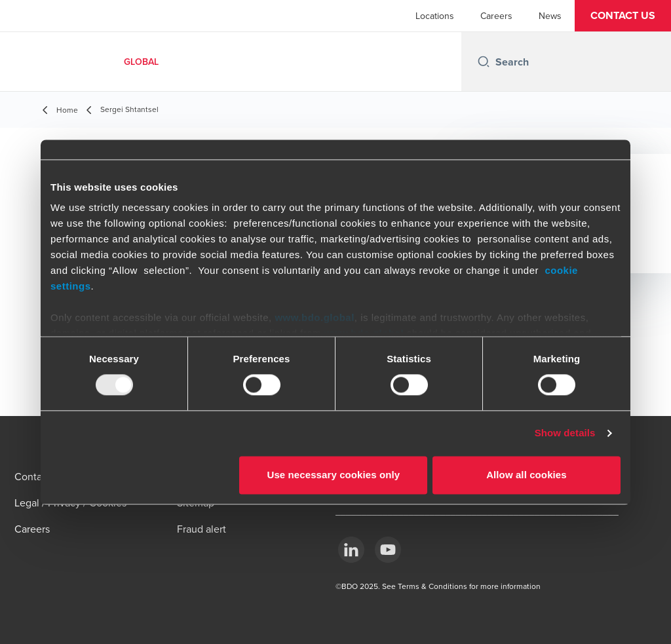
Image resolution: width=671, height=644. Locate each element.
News (550, 16)
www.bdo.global (314, 317)
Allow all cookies (527, 475)
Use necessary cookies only (334, 475)
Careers (496, 16)
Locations (435, 16)
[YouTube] (388, 550)
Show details (565, 433)
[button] (623, 16)
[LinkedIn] (351, 550)
